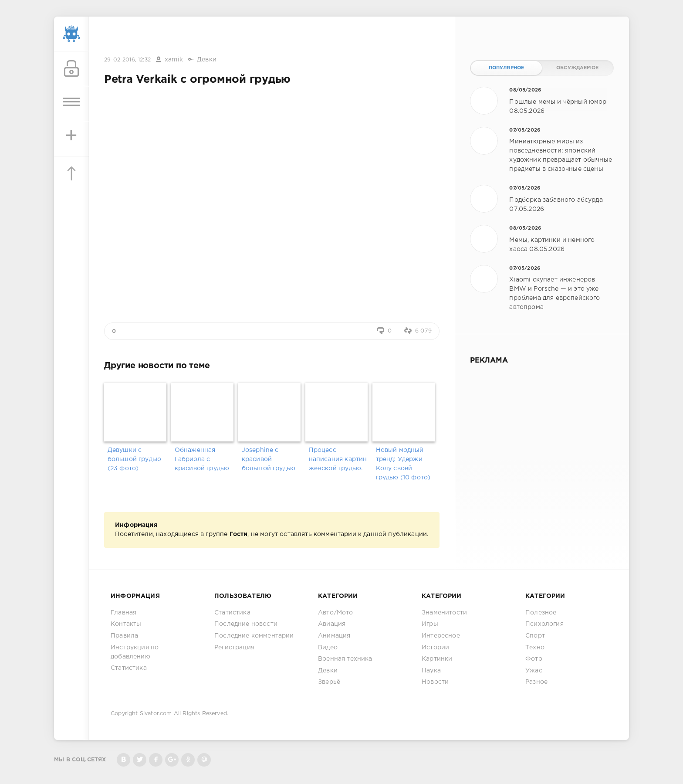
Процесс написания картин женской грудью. (338, 459)
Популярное (507, 68)
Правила (124, 636)
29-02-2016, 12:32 (127, 60)
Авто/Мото (336, 613)
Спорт (535, 636)
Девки (207, 60)
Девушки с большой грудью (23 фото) (134, 459)
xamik (174, 60)
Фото (534, 659)
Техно (535, 648)
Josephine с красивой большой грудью (269, 459)
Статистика (129, 668)
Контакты (126, 624)
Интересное (441, 636)
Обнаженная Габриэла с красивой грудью (202, 459)
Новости (435, 682)
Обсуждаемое (577, 68)
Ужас (534, 671)
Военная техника (345, 659)
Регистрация (234, 648)
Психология (544, 624)
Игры (430, 624)
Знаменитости (444, 613)
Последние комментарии (254, 636)
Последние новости (246, 624)
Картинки (437, 659)
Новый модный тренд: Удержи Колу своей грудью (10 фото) (403, 464)
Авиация (332, 624)
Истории (435, 648)
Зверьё (329, 682)
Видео (328, 648)
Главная (123, 613)
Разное (536, 682)
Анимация (334, 636)
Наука (431, 671)
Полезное (541, 613)
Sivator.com (156, 714)
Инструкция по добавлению (135, 652)
